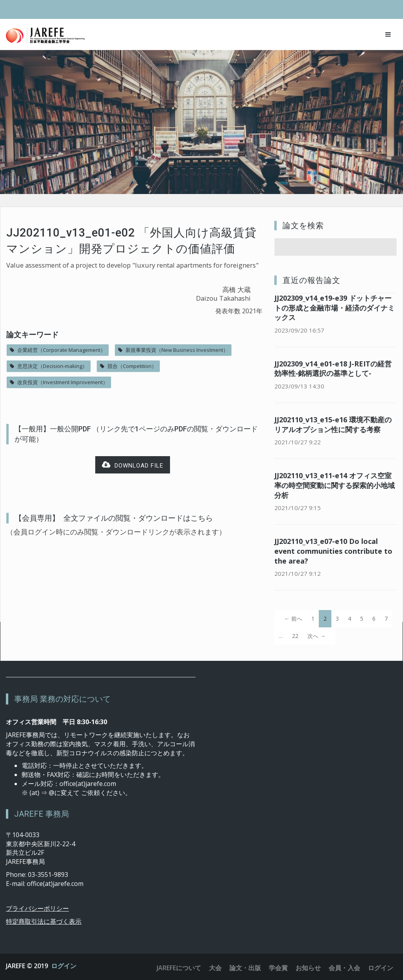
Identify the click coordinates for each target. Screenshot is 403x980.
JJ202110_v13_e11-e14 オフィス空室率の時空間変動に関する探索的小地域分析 (335, 485)
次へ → (316, 636)
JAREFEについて (179, 968)
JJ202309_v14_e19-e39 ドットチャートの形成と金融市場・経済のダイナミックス (335, 308)
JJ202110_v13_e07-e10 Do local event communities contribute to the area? (333, 551)
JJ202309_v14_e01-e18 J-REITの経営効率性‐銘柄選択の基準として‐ (333, 369)
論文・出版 (245, 968)
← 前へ (293, 619)
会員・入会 (344, 968)
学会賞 (278, 968)
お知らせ (308, 968)
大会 (215, 968)
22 (295, 636)
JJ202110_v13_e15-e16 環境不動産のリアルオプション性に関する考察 (333, 424)
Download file (133, 465)
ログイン (64, 966)
